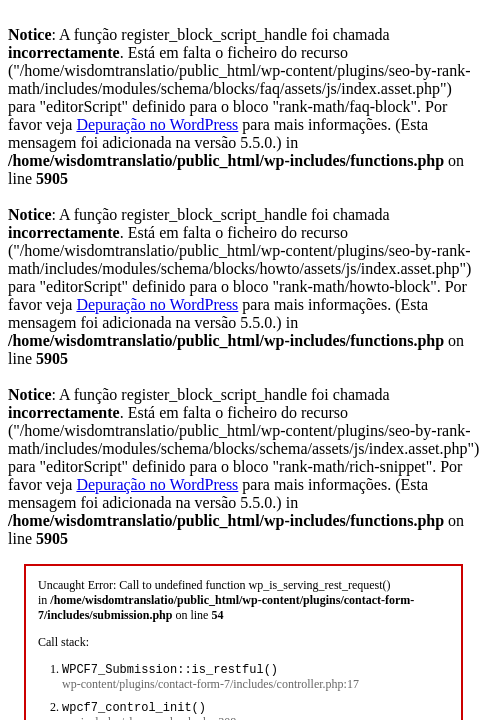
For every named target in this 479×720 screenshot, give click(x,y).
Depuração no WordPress (157, 124)
